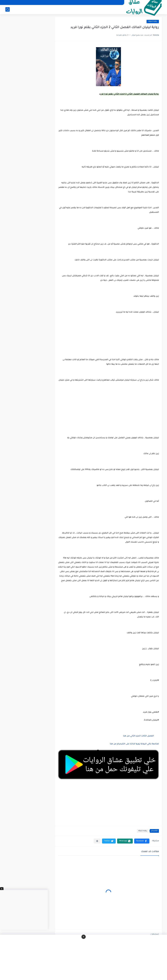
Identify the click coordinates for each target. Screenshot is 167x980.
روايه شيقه (153, 21)
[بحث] (8, 9)
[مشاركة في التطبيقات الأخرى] (97, 841)
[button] (142, 841)
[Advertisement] (108, 412)
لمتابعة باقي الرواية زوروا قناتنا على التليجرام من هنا (134, 744)
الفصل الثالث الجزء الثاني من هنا (138, 736)
